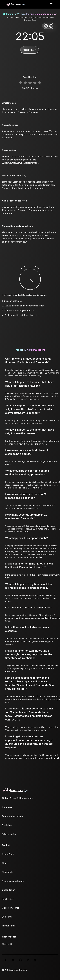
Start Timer (29, 50)
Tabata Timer (9, 926)
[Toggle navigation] (52, 4)
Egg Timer (7, 917)
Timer (5, 863)
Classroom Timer (10, 908)
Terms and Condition (12, 816)
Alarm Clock (8, 854)
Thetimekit (7, 944)
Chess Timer (8, 890)
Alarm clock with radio (13, 881)
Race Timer (8, 899)
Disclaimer (7, 825)
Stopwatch (7, 872)
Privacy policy (9, 834)
